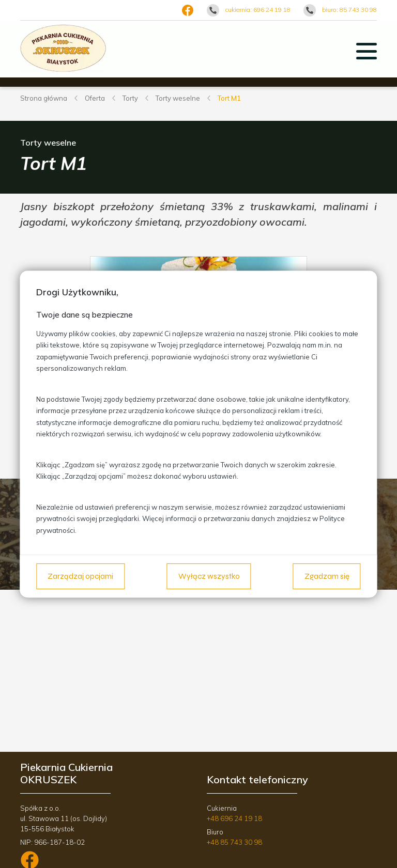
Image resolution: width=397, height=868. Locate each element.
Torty (130, 98)
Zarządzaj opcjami (80, 576)
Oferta (95, 98)
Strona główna (44, 98)
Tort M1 (229, 98)
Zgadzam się (327, 576)
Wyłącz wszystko (209, 576)
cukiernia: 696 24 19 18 (258, 10)
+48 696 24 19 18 (234, 818)
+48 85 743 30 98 (234, 842)
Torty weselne (178, 98)
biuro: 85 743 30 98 (349, 10)
